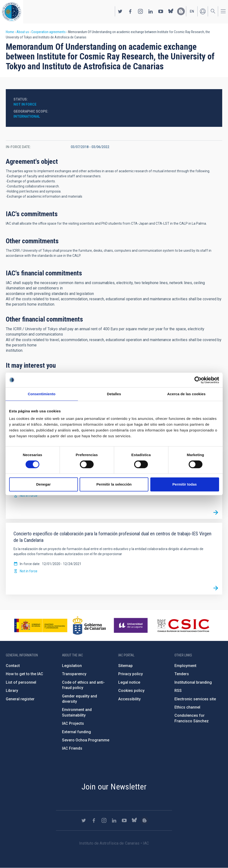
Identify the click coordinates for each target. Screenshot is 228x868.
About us (23, 32)
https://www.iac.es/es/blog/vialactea (181, 11)
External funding (76, 732)
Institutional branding (193, 682)
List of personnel (21, 682)
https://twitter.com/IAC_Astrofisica (120, 11)
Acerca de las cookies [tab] (186, 394)
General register (20, 699)
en (192, 11)
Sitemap (125, 666)
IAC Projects (73, 723)
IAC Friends (72, 748)
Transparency (74, 674)
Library (12, 691)
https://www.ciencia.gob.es (41, 625)
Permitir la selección (114, 484)
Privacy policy (131, 674)
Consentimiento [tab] (42, 394)
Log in (203, 11)
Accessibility (129, 699)
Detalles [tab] (114, 394)
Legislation (72, 666)
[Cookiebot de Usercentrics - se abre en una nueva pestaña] (198, 380)
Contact (13, 666)
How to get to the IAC (24, 674)
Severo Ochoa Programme (86, 740)
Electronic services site (195, 699)
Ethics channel (187, 707)
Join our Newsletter (114, 787)
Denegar (43, 484)
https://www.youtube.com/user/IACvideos (161, 11)
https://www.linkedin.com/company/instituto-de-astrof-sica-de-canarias (151, 11)
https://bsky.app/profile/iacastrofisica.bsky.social (171, 11)
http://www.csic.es (183, 625)
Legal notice (129, 682)
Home (10, 32)
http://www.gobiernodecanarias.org (89, 625)
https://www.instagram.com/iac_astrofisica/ (140, 11)
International (27, 116)
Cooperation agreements (48, 32)
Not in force (25, 104)
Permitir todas (185, 484)
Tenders (182, 674)
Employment (185, 666)
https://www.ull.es (131, 625)
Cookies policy (131, 691)
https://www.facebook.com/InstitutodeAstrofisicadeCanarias (130, 11)
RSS (178, 691)
